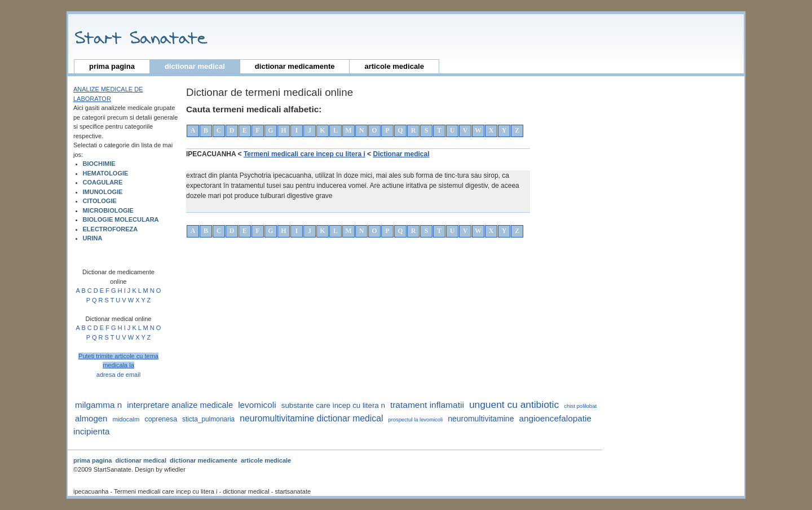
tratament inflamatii (427, 405)
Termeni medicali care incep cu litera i (304, 154)
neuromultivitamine (481, 419)
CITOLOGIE (100, 201)
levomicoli (257, 405)
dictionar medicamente (295, 66)
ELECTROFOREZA (111, 229)
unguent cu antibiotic (514, 405)
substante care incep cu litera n (333, 405)
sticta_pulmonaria (208, 419)
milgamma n (98, 405)
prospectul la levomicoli (416, 420)
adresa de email (118, 375)
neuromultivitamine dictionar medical (311, 418)
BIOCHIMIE (99, 164)
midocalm (126, 419)
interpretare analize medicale (180, 405)
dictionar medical (195, 66)
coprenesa (161, 419)
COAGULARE (103, 182)
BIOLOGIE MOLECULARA (121, 219)
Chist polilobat (580, 406)
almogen (91, 418)
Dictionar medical (401, 154)
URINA (93, 238)
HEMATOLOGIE (106, 173)
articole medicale (394, 66)
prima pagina (112, 66)
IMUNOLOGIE (103, 192)
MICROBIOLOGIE (108, 210)
